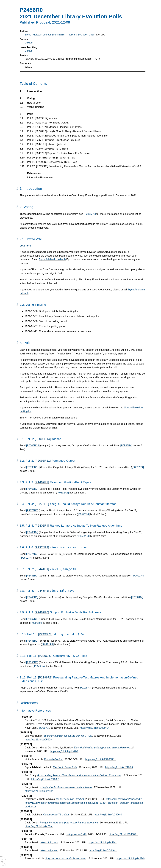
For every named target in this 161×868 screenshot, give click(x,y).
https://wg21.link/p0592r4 (39, 740)
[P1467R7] (42, 482)
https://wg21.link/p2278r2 (39, 791)
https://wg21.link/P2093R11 (101, 759)
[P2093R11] (43, 461)
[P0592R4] (126, 446)
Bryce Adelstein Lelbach (52, 259)
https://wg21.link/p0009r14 (95, 728)
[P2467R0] (42, 612)
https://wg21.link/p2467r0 (130, 859)
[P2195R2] (90, 214)
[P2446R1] (42, 591)
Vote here (25, 246)
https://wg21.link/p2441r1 (103, 843)
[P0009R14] (43, 439)
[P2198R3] (45, 677)
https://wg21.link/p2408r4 (39, 826)
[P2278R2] (42, 504)
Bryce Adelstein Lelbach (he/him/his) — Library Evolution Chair (60, 35)
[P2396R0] (45, 656)
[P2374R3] (42, 547)
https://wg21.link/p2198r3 (45, 779)
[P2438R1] (45, 634)
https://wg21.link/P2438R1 (123, 834)
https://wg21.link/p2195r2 (119, 767)
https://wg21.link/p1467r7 (64, 751)
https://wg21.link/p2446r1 (103, 851)
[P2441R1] (42, 569)
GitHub (29, 43)
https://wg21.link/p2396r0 (108, 815)
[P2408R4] (42, 526)
